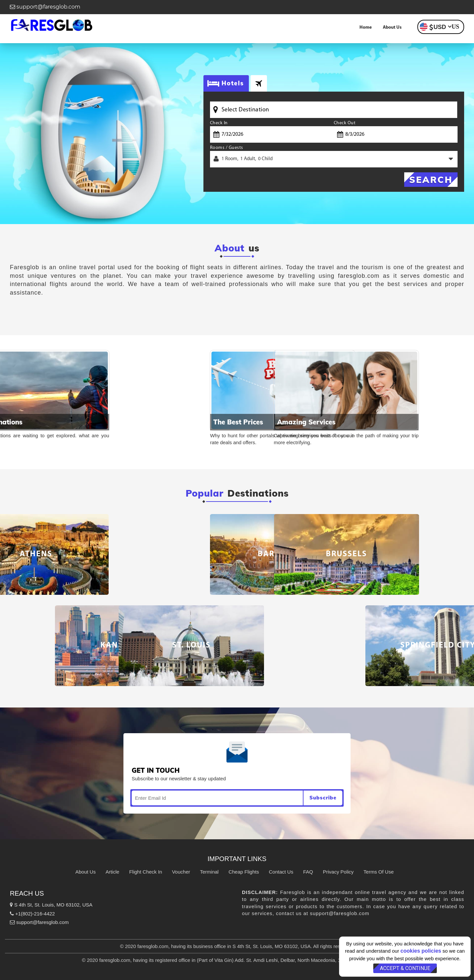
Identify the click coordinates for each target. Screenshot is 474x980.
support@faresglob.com (45, 7)
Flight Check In (145, 872)
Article (113, 872)
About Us (392, 28)
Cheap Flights (244, 872)
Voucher (181, 872)
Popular (205, 493)
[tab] (259, 83)
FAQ (308, 872)
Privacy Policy (338, 872)
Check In (219, 123)
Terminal (209, 872)
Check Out (345, 123)
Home (366, 28)
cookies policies (421, 951)
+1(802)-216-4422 (32, 914)
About (230, 248)
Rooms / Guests (227, 148)
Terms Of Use (379, 872)
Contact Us (281, 872)
